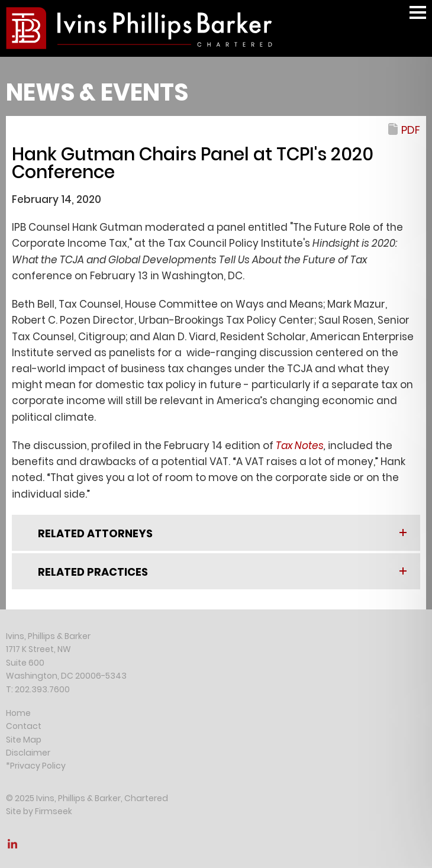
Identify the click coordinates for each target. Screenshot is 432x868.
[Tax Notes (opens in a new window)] (300, 446)
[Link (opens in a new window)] (12, 847)
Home (18, 713)
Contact (24, 726)
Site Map (24, 740)
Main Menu (418, 18)
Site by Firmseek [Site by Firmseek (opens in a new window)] (39, 811)
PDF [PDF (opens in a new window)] (411, 130)
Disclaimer (28, 753)
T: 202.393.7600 (38, 689)
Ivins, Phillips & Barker (48, 636)
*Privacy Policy (36, 766)
